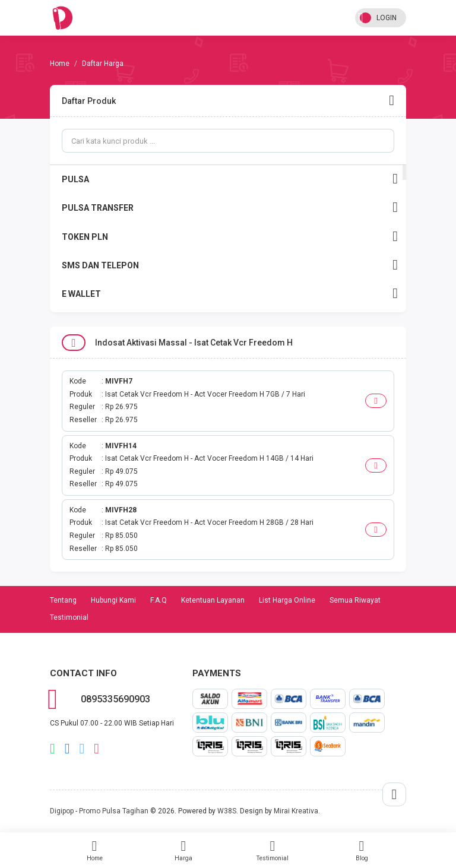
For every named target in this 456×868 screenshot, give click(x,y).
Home (94, 850)
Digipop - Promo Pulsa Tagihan (99, 811)
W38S (227, 811)
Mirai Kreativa (296, 811)
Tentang (63, 600)
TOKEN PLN (230, 237)
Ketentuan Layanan (213, 600)
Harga (183, 850)
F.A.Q (159, 600)
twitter (82, 749)
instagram (96, 749)
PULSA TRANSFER (230, 208)
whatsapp (53, 749)
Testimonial (273, 850)
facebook (67, 749)
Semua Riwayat (355, 600)
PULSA (230, 179)
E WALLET (230, 294)
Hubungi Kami (113, 600)
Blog (362, 850)
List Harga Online (287, 600)
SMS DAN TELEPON (230, 265)
